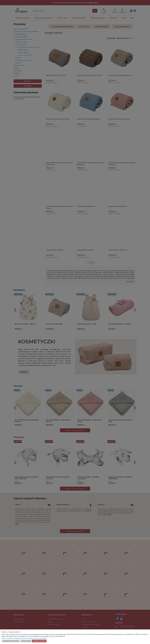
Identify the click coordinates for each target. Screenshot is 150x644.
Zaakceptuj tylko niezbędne (11, 641)
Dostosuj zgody (26, 641)
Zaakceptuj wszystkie (39, 641)
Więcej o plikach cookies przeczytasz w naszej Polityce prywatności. (25, 638)
